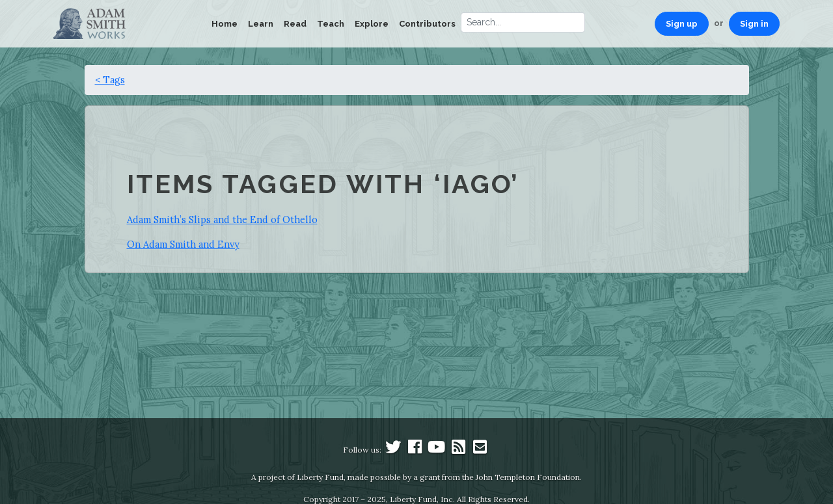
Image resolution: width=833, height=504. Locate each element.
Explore (372, 24)
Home (225, 24)
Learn (261, 24)
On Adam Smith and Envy (183, 244)
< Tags (110, 80)
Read (295, 24)
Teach (331, 24)
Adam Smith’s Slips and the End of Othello (222, 219)
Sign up (682, 24)
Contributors (427, 24)
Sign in (754, 24)
